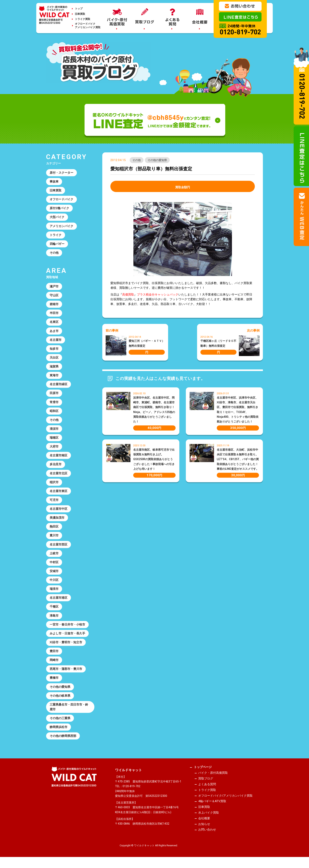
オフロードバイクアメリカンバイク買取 (88, 26)
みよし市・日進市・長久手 (67, 637)
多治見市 (56, 466)
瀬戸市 (54, 287)
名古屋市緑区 (59, 386)
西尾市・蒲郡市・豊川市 (66, 673)
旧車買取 (80, 14)
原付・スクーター (61, 173)
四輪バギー (57, 244)
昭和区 (54, 413)
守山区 (54, 296)
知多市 (54, 350)
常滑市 (54, 404)
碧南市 (54, 305)
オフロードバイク (61, 200)
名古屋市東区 (59, 493)
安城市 (54, 574)
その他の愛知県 (157, 160)
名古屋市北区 (59, 475)
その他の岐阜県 (60, 699)
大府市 (54, 448)
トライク (56, 235)
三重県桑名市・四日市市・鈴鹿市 (69, 711)
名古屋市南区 (59, 457)
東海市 (54, 377)
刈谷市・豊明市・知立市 (66, 646)
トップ (79, 9)
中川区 (54, 583)
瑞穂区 (54, 439)
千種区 (54, 610)
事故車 (54, 182)
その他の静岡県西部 (63, 740)
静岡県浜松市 (59, 731)
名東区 (54, 323)
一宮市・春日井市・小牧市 (67, 628)
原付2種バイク (59, 209)
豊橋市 (54, 682)
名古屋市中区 (59, 511)
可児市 (54, 502)
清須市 (54, 431)
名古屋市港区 (59, 601)
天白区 (54, 359)
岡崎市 (54, 664)
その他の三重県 (60, 722)
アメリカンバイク (61, 227)
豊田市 (54, 655)
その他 (137, 160)
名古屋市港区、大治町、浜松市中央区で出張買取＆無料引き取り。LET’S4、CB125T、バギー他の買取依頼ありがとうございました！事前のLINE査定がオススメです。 (238, 459)
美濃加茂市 (57, 520)
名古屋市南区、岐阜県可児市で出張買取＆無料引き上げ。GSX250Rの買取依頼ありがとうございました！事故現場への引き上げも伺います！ (154, 459)
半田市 (54, 314)
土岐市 (54, 556)
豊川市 (54, 538)
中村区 (54, 565)
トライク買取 (83, 19)
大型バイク (57, 217)
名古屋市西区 (59, 547)
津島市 (54, 619)
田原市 (54, 395)
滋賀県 (54, 368)
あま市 (54, 332)
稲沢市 (54, 484)
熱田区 (54, 529)
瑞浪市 (54, 592)
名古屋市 (56, 341)
